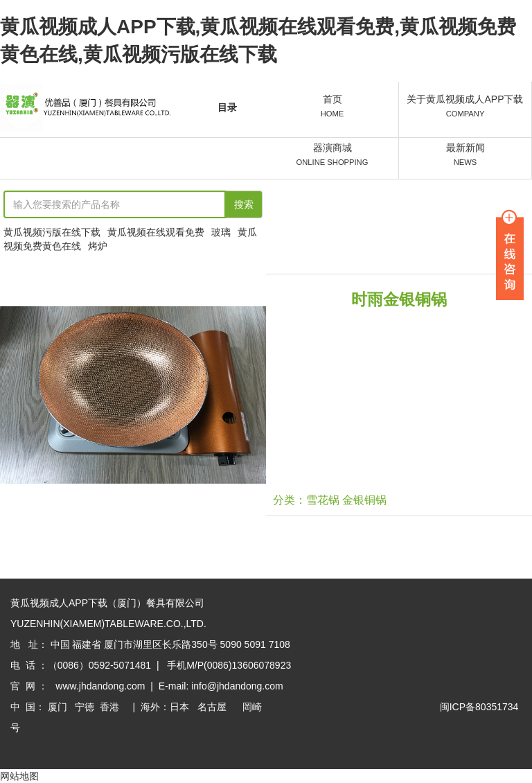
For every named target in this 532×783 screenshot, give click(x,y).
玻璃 (221, 232)
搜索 (244, 204)
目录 (227, 107)
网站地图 (19, 776)
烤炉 (98, 246)
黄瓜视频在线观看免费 (156, 232)
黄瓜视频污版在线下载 (52, 232)
